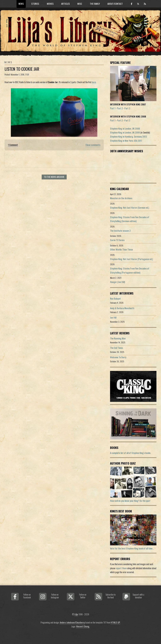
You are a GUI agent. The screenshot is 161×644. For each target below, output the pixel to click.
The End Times (117, 348)
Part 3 (127, 108)
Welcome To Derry (118, 357)
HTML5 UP (115, 622)
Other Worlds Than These (121, 249)
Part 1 (113, 108)
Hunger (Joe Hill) (118, 282)
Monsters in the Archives (121, 198)
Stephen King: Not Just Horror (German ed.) (130, 208)
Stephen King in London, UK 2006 (125, 129)
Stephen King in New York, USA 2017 (126, 141)
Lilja (76, 614)
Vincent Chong (83, 626)
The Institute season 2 (120, 231)
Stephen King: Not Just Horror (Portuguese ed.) (131, 259)
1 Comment (13, 145)
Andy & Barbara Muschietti (122, 308)
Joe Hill (113, 318)
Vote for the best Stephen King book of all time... (132, 548)
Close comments (93, 145)
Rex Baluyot (115, 299)
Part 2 (120, 108)
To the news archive (54, 177)
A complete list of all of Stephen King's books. (130, 453)
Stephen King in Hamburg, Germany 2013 (128, 137)
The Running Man (118, 338)
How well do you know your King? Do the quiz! (130, 501)
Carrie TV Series (117, 240)
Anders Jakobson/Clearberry (72, 622)
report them (121, 568)
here (94, 82)
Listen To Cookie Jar (22, 69)
